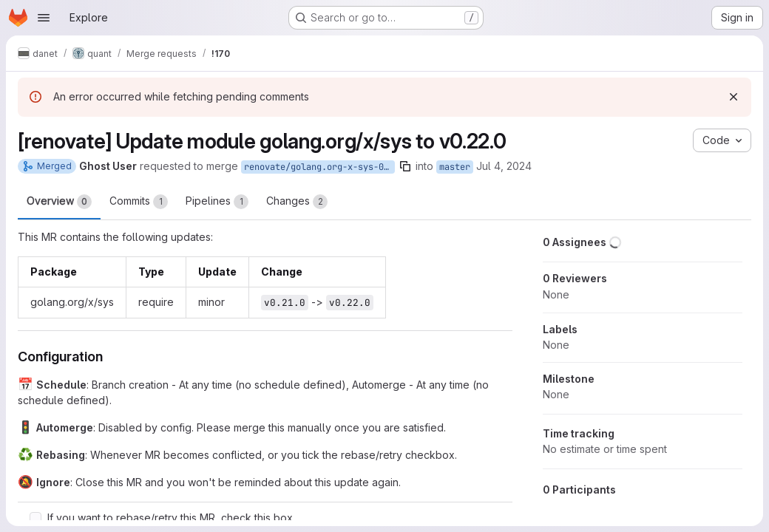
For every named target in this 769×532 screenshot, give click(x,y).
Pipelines (217, 202)
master (455, 167)
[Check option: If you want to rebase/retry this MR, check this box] (35, 518)
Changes (297, 202)
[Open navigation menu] (44, 18)
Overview (59, 202)
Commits (139, 202)
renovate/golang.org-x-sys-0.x (319, 167)
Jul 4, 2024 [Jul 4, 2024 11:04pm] (504, 166)
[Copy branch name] (405, 166)
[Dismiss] (734, 97)
